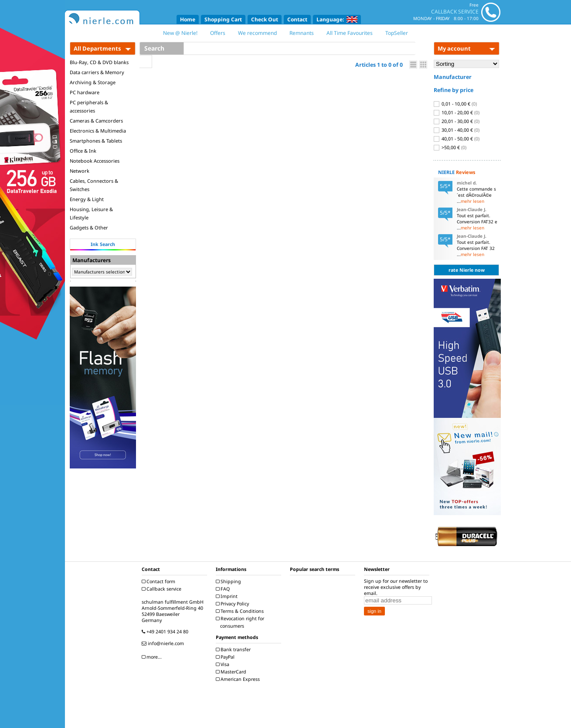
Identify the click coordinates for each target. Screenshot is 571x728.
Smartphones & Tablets (96, 141)
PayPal (226, 657)
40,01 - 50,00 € (457, 139)
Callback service (163, 589)
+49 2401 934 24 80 (166, 632)
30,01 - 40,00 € (457, 130)
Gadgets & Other (89, 227)
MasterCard (232, 672)
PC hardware (85, 92)
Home (188, 19)
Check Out (265, 19)
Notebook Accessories (95, 161)
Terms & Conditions (241, 611)
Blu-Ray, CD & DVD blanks (99, 62)
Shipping (229, 581)
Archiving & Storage (93, 82)
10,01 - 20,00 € (457, 113)
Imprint (228, 596)
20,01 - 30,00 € (457, 121)
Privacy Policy (233, 604)
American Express (239, 679)
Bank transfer (234, 649)
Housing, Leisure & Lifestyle (91, 213)
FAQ (224, 589)
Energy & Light (87, 199)
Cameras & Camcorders (96, 121)
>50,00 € (450, 147)
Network (80, 171)
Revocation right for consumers (241, 622)
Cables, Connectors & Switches (94, 185)
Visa (224, 664)
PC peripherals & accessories (89, 106)
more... (153, 657)
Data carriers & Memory (97, 72)
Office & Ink (83, 151)
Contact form (160, 581)
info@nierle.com (164, 643)
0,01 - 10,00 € (455, 104)
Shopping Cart (223, 19)
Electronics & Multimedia (98, 131)
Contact (297, 19)
